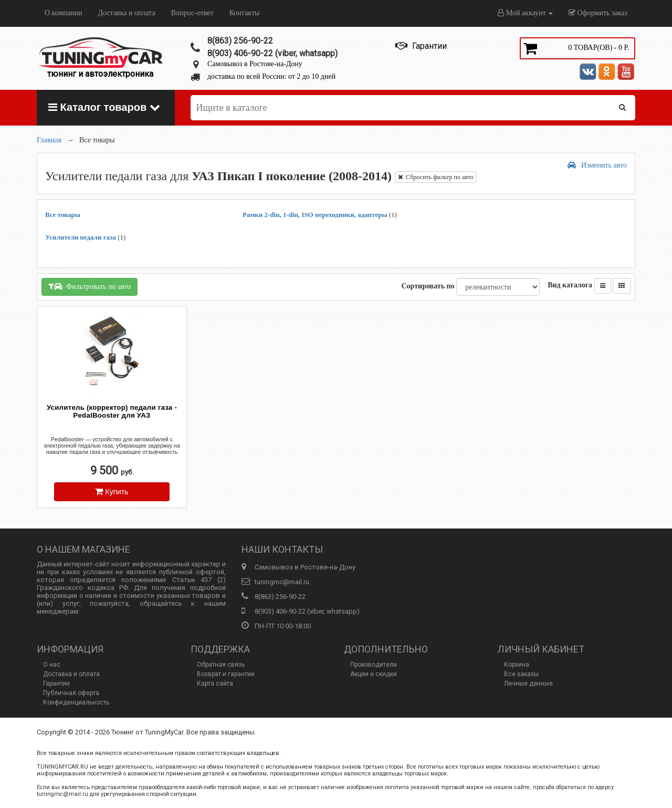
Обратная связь (221, 665)
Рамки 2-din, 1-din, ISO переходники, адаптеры (320, 215)
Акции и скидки (374, 674)
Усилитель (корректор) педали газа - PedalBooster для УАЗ (112, 411)
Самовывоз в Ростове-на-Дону (255, 64)
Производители (374, 665)
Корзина (517, 665)
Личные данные (528, 683)
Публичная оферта (71, 693)
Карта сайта (215, 683)
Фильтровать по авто (90, 287)
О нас (52, 665)
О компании (63, 13)
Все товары (63, 215)
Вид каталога (570, 285)
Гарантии (56, 683)
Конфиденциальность (76, 702)
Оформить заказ (598, 13)
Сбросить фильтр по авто (436, 177)
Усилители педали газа (85, 237)
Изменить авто (597, 165)
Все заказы (521, 674)
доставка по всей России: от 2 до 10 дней (271, 76)
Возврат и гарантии (226, 674)
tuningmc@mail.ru (282, 582)
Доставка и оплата (126, 13)
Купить (112, 491)
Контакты (245, 13)
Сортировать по (428, 286)
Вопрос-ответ (192, 13)
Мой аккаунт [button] (525, 13)
